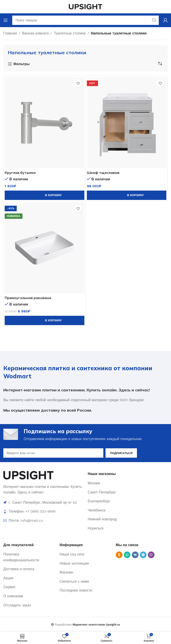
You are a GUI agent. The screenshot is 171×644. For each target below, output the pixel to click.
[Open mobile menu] (6, 20)
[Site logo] (85, 6)
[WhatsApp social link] (127, 555)
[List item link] (128, 483)
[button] (45, 195)
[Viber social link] (151, 555)
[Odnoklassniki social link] (119, 555)
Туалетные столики (70, 33)
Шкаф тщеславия (103, 173)
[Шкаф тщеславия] (127, 123)
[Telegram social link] (143, 555)
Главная (10, 33)
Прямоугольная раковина (28, 298)
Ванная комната (35, 33)
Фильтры (21, 64)
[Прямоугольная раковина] (45, 248)
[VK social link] (135, 555)
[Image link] (28, 475)
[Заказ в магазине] (160, 64)
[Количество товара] (14, 195)
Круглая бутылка (20, 173)
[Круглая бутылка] (45, 123)
